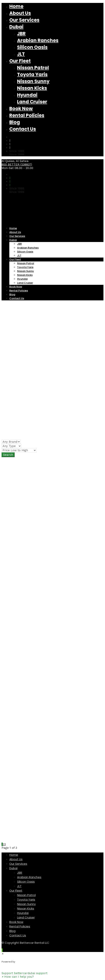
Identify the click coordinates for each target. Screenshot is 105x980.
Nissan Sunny (33, 81)
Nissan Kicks (32, 88)
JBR (21, 34)
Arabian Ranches (38, 40)
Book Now (21, 109)
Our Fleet (20, 61)
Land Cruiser (32, 102)
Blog (15, 122)
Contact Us (23, 129)
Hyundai (27, 95)
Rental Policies (27, 115)
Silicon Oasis (32, 47)
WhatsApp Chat (31, 962)
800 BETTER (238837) (17, 165)
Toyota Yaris (32, 74)
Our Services (24, 20)
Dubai (16, 27)
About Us (20, 13)
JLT (21, 54)
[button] (52, 971)
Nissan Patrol (33, 68)
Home (16, 6)
